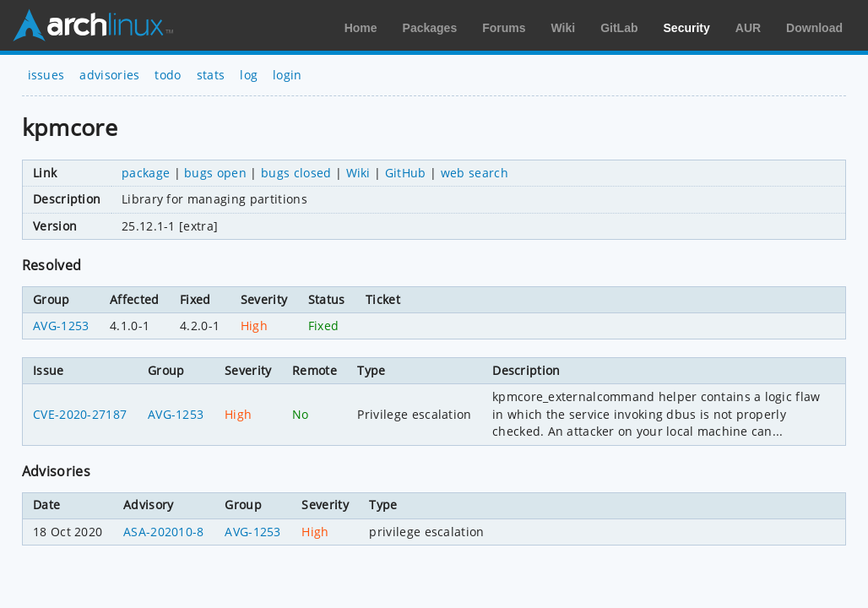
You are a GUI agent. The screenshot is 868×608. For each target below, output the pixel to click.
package (146, 173)
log (249, 75)
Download (814, 28)
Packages (430, 28)
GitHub (406, 173)
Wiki (564, 28)
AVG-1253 (61, 326)
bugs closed (296, 173)
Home (361, 28)
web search (475, 173)
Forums (504, 28)
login (288, 75)
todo (168, 75)
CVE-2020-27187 (80, 414)
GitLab (619, 28)
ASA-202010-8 (164, 532)
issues (46, 75)
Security (687, 28)
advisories (109, 75)
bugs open (215, 173)
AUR (748, 28)
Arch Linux (93, 25)
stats (211, 75)
